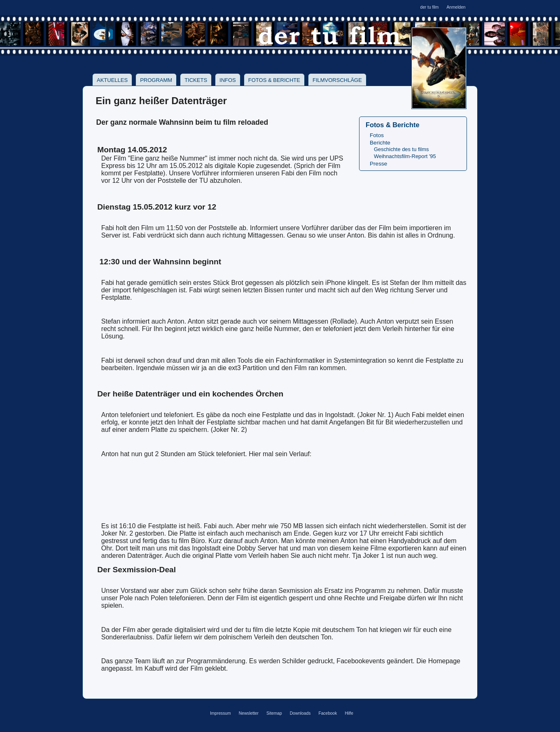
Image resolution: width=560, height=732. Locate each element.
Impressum (220, 713)
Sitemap (274, 713)
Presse (378, 164)
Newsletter (249, 713)
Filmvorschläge (337, 80)
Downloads (300, 713)
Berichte (380, 143)
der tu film (429, 7)
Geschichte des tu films (401, 149)
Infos (228, 80)
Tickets (196, 80)
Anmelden (456, 7)
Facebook (328, 713)
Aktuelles (112, 80)
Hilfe (349, 713)
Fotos (377, 135)
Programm (156, 80)
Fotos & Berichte (274, 80)
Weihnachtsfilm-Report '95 (405, 156)
